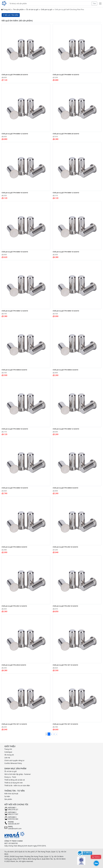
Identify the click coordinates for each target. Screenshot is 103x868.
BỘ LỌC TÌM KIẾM (11, 15)
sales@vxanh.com (15, 829)
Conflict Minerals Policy (13, 763)
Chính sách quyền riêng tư (14, 760)
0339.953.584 (13, 819)
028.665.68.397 (14, 824)
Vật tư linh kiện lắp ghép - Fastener (18, 774)
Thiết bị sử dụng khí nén (14, 783)
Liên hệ (7, 758)
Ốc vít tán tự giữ (32, 9)
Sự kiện (7, 796)
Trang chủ (6, 9)
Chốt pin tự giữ (46, 9)
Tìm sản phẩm (18, 9)
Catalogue (8, 752)
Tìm (94, 4)
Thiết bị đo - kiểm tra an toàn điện (17, 785)
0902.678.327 (13, 810)
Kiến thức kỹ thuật (11, 794)
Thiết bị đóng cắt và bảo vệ (15, 780)
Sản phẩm (8, 799)
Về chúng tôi (9, 755)
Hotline (96, 857)
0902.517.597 (13, 814)
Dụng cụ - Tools (10, 777)
